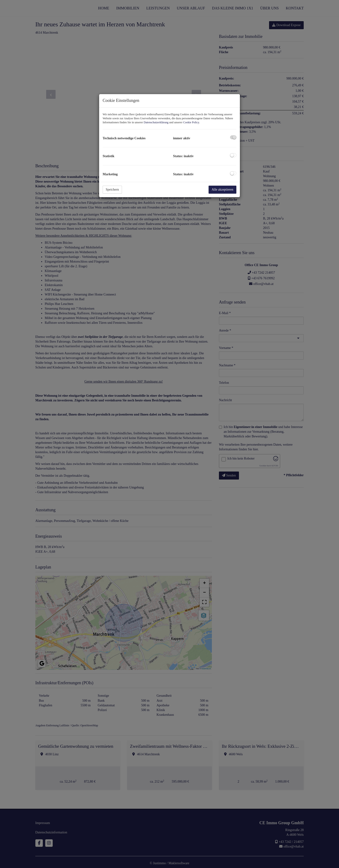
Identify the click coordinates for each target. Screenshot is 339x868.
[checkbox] (233, 137)
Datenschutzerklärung (156, 122)
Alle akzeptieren (222, 190)
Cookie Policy (191, 122)
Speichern (112, 190)
